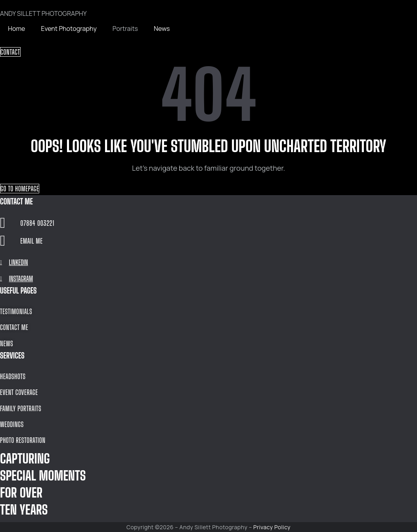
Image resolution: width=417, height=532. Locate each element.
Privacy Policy (272, 527)
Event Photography (69, 29)
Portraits (125, 29)
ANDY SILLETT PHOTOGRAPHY (43, 13)
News (162, 29)
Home (16, 29)
